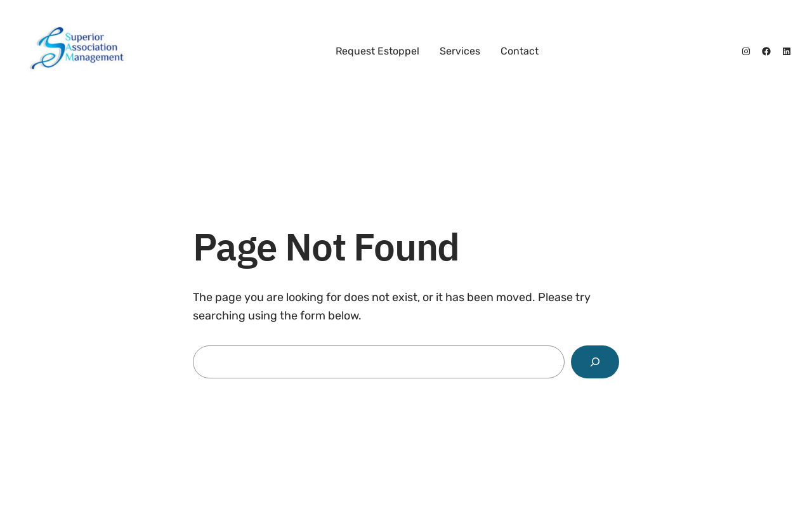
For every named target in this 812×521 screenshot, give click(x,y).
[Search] (595, 362)
